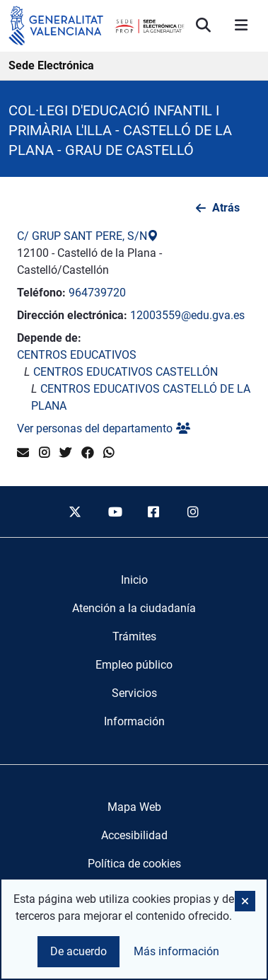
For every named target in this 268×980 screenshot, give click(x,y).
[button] (245, 901)
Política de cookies (134, 864)
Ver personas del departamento (104, 428)
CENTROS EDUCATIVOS (77, 355)
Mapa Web (134, 807)
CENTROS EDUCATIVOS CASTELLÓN (126, 372)
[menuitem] (134, 580)
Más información (176, 951)
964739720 (97, 293)
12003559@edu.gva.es (187, 315)
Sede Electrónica (51, 65)
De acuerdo (78, 951)
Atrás (226, 208)
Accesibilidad (134, 835)
